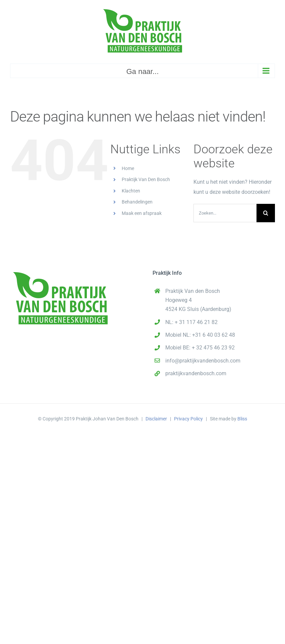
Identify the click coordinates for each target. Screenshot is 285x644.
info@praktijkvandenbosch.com (203, 361)
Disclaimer (156, 419)
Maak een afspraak (142, 213)
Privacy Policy (188, 419)
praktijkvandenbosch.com (196, 373)
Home (128, 168)
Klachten (131, 191)
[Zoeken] (266, 213)
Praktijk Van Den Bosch (146, 179)
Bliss (242, 419)
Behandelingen (137, 202)
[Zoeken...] (225, 213)
